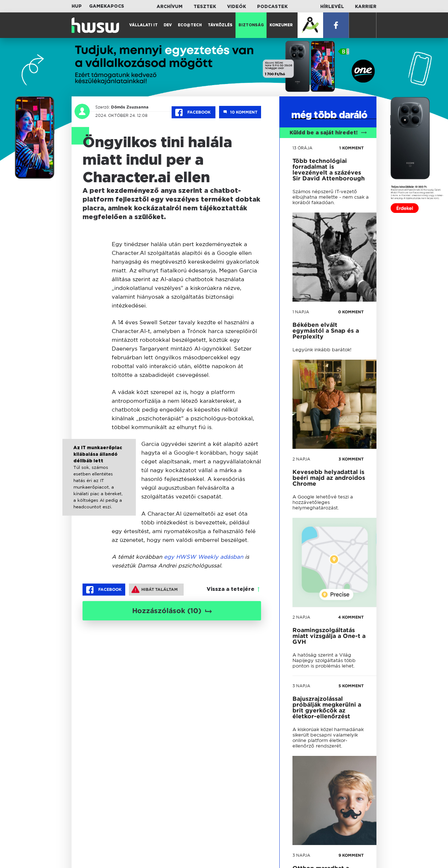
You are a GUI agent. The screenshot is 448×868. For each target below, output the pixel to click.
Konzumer (281, 25)
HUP (77, 6)
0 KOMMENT (351, 312)
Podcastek (272, 7)
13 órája (303, 148)
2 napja (301, 459)
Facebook (194, 112)
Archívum (170, 7)
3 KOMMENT (351, 459)
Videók (237, 7)
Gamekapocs (107, 6)
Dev (168, 25)
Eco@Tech (190, 25)
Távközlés (220, 25)
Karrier (366, 7)
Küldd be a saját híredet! (328, 133)
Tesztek (205, 7)
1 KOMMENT (351, 148)
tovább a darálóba (324, 627)
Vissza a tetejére (231, 589)
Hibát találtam (155, 589)
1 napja (301, 312)
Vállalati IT (143, 25)
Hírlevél (332, 7)
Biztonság (251, 25)
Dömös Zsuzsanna (130, 107)
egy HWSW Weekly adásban (204, 557)
